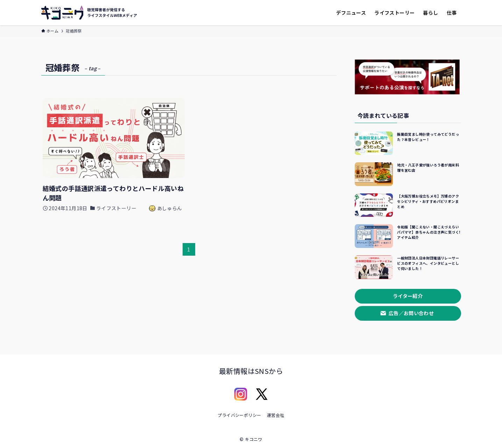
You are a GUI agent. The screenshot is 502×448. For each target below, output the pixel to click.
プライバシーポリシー (239, 415)
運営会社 (276, 415)
